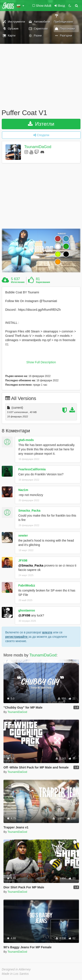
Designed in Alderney (16, 969)
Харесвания (43, 282)
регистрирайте (17, 637)
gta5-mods (26, 440)
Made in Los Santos (15, 974)
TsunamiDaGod (38, 147)
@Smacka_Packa (31, 565)
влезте (47, 632)
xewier (23, 535)
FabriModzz (27, 585)
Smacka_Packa (29, 511)
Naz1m (23, 490)
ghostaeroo (27, 610)
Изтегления (18, 282)
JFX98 (23, 560)
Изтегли (41, 124)
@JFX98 (24, 615)
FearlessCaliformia (32, 469)
